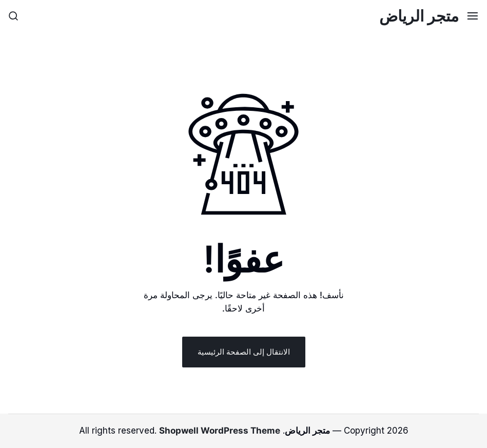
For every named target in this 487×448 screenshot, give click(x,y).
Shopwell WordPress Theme (220, 431)
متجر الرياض (419, 16)
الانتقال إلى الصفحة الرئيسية (244, 352)
